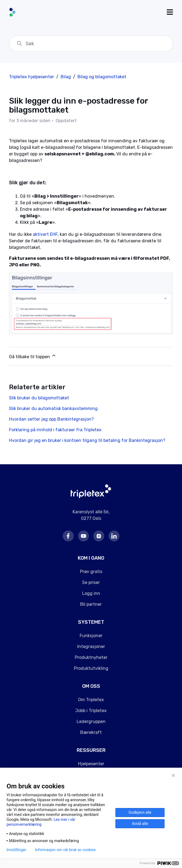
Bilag (66, 77)
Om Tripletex (91, 700)
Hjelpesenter (91, 764)
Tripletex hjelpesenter (32, 77)
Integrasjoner (91, 647)
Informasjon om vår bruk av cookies (65, 850)
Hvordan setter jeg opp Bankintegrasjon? (51, 419)
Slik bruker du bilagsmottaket (39, 398)
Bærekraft (91, 732)
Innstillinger (16, 850)
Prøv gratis (91, 572)
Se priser (91, 582)
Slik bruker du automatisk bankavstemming (53, 409)
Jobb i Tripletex (91, 711)
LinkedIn (114, 536)
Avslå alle (140, 824)
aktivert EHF (45, 234)
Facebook (68, 536)
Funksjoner (91, 636)
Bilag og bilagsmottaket (102, 77)
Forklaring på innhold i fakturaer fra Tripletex (55, 430)
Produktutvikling (91, 668)
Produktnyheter (91, 657)
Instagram (99, 536)
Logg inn (91, 593)
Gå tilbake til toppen (33, 356)
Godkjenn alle (140, 812)
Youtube (83, 536)
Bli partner (91, 604)
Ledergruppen (91, 721)
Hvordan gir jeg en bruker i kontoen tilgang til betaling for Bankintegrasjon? (87, 440)
